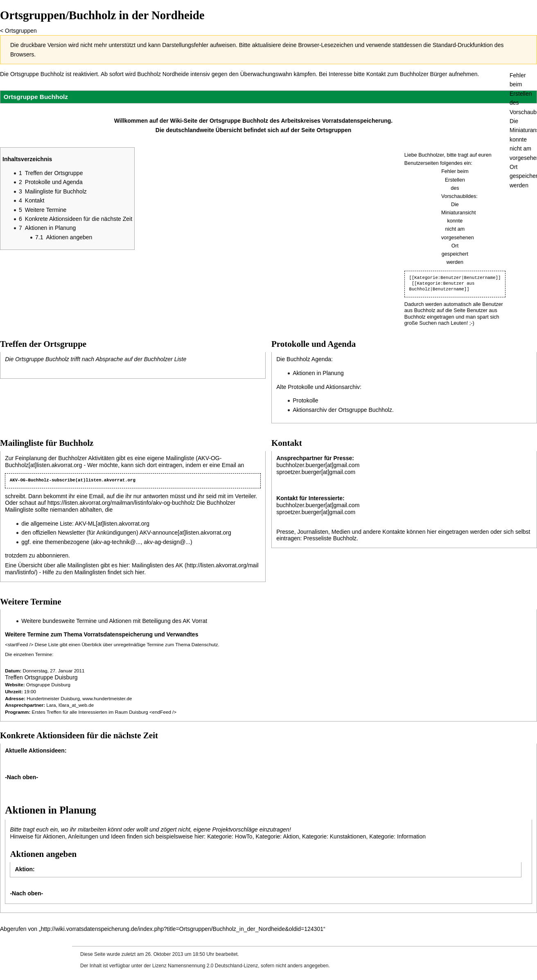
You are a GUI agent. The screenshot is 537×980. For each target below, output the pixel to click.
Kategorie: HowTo (230, 836)
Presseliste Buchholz (330, 538)
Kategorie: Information (397, 836)
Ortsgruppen (21, 31)
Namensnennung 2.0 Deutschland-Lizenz (213, 966)
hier (140, 572)
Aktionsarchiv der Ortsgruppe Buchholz (342, 410)
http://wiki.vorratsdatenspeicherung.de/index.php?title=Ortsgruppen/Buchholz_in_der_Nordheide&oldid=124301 (182, 929)
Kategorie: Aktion (277, 836)
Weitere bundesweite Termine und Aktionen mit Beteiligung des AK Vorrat (114, 621)
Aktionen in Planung (318, 373)
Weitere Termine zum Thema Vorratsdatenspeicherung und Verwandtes (102, 634)
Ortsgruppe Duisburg (48, 684)
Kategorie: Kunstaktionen (334, 836)
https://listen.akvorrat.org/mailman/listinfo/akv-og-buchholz (121, 503)
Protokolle (305, 400)
